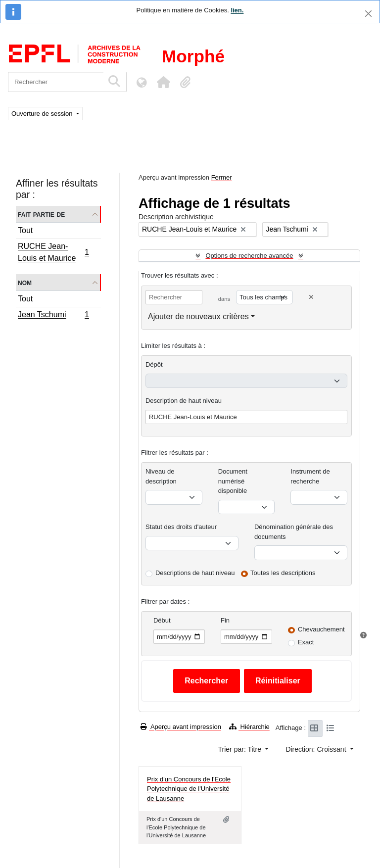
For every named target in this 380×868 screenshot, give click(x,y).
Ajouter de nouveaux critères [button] (198, 316)
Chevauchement (321, 629)
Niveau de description (161, 476)
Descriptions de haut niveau (195, 573)
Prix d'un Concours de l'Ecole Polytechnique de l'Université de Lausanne (189, 789)
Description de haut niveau (184, 401)
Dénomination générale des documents (294, 532)
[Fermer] (368, 14)
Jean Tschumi (53, 316)
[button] (163, 82)
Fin (225, 620)
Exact (306, 642)
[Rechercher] (56, 82)
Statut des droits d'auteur (181, 527)
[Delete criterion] (311, 297)
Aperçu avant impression (181, 727)
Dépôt (154, 364)
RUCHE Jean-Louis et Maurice (53, 252)
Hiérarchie (249, 727)
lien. (237, 10)
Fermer (222, 177)
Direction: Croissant (317, 749)
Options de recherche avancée (249, 256)
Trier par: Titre (241, 749)
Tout (25, 230)
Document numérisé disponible (233, 481)
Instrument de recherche (310, 476)
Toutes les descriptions (283, 573)
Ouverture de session (43, 114)
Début (162, 620)
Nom (25, 282)
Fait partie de (41, 214)
